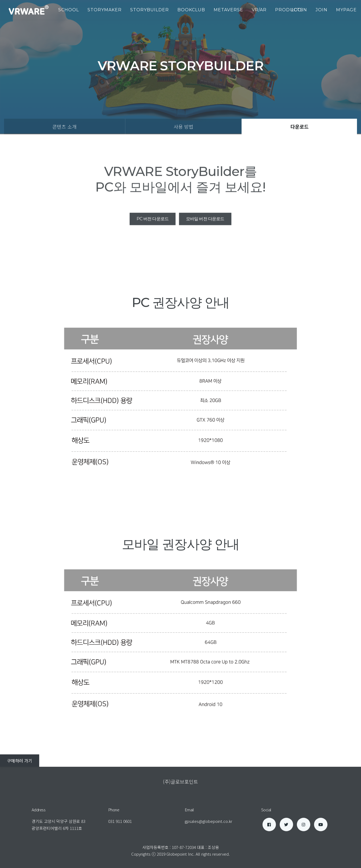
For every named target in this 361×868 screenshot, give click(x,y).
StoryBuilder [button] (149, 10)
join (322, 10)
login (299, 10)
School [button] (69, 10)
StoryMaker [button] (105, 10)
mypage (346, 10)
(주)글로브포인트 (180, 782)
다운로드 (300, 126)
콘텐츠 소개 (64, 126)
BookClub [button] (191, 10)
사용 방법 (183, 126)
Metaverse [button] (228, 10)
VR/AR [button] (259, 10)
